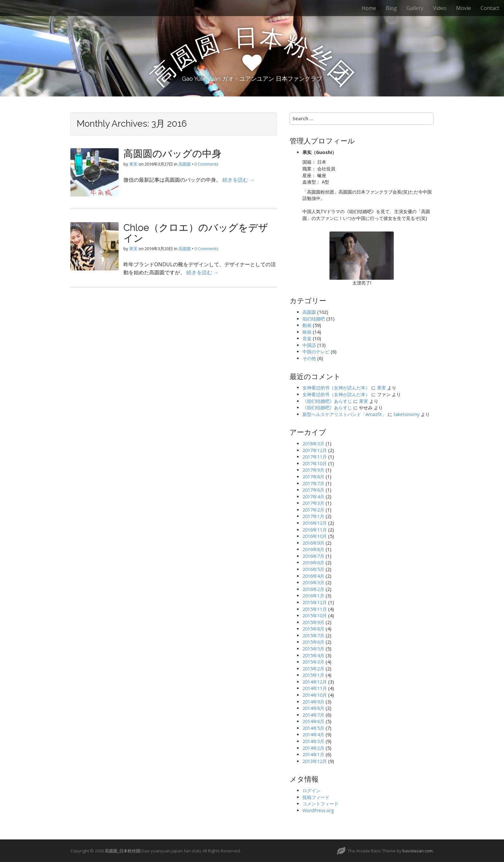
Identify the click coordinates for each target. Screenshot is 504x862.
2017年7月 (313, 483)
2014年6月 (313, 721)
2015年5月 (313, 649)
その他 (309, 358)
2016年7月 (313, 556)
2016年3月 (313, 582)
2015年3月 (313, 662)
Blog (391, 8)
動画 (307, 325)
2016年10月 (315, 536)
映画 (307, 332)
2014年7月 (313, 715)
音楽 (307, 338)
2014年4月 (313, 735)
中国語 (309, 345)
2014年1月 (313, 754)
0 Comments (207, 164)
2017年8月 (313, 477)
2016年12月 (315, 523)
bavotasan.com (418, 851)
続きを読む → (239, 180)
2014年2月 (313, 748)
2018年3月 (313, 444)
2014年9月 (313, 702)
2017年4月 (313, 497)
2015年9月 (313, 622)
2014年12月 (315, 682)
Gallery (415, 8)
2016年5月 (313, 569)
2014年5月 (313, 728)
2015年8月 (313, 629)
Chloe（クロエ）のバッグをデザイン (196, 233)
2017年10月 (315, 463)
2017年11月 (315, 457)
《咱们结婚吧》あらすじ (327, 401)
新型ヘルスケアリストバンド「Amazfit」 (344, 414)
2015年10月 (315, 616)
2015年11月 (315, 609)
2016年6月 (313, 563)
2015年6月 (313, 642)
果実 (133, 164)
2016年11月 (315, 530)
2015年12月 (315, 602)
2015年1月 (313, 675)
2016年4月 (313, 576)
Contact (490, 8)
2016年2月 (313, 589)
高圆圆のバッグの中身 (172, 154)
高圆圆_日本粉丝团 (122, 851)
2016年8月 (313, 549)
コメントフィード (320, 804)
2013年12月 (315, 761)
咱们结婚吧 (314, 319)
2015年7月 (313, 635)
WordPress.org (318, 810)
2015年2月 (313, 669)
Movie (464, 8)
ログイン (311, 790)
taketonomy (406, 414)
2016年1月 (313, 596)
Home (369, 8)
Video (440, 8)
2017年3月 (313, 503)
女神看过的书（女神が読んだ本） (336, 388)
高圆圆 (185, 164)
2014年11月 (315, 688)
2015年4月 (313, 655)
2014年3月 (313, 741)
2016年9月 (313, 543)
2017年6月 (313, 490)
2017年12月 (315, 450)
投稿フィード (316, 797)
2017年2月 (313, 510)
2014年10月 (315, 695)
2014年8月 (313, 708)
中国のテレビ (316, 352)
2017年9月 (313, 470)
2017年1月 (313, 516)
